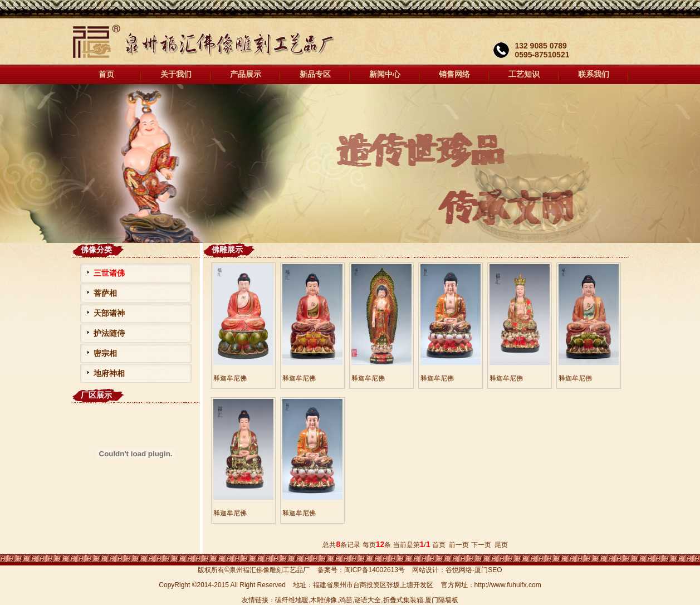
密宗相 (105, 353)
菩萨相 (105, 293)
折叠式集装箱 (403, 600)
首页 (106, 74)
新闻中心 (385, 74)
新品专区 (315, 74)
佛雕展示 (227, 250)
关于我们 (176, 74)
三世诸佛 (109, 273)
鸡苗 (346, 600)
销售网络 (454, 74)
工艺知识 (524, 74)
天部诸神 (109, 313)
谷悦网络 (459, 570)
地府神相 (109, 373)
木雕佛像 (324, 600)
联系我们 (594, 74)
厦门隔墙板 (442, 600)
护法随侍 (109, 333)
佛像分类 (96, 250)
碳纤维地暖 (292, 600)
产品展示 (246, 74)
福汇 (350, 164)
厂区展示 (96, 395)
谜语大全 (368, 600)
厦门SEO (488, 570)
